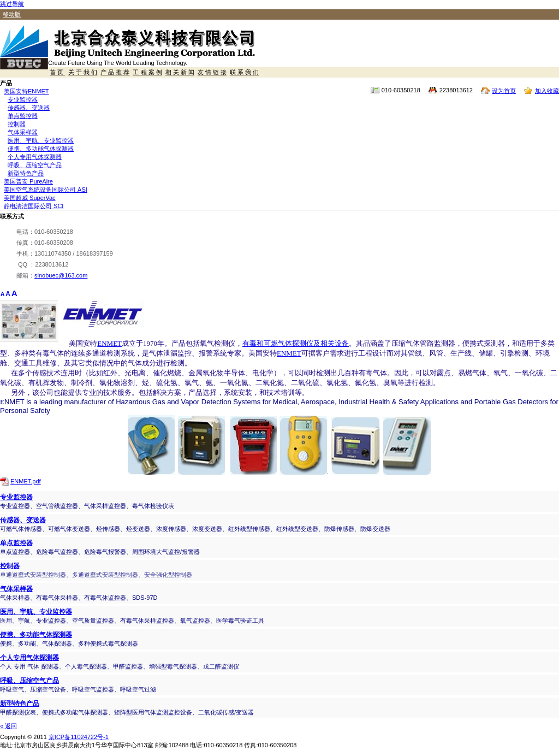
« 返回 (8, 726)
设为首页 (504, 91)
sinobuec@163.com (61, 275)
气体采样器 (23, 132)
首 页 (57, 72)
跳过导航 (12, 4)
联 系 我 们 (244, 72)
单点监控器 (23, 116)
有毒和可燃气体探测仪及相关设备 (296, 343)
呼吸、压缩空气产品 (35, 165)
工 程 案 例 (147, 72)
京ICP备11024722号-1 (79, 737)
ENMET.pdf (26, 481)
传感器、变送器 (29, 108)
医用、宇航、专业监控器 (41, 140)
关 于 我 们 (83, 72)
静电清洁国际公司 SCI (34, 206)
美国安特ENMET (26, 91)
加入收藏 (547, 91)
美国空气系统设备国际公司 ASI (46, 190)
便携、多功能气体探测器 (41, 149)
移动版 (12, 14)
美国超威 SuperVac (30, 198)
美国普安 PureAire (28, 181)
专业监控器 (23, 99)
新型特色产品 (26, 173)
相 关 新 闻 (180, 72)
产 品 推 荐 (115, 72)
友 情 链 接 (212, 72)
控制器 (17, 124)
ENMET (109, 343)
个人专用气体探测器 (35, 157)
